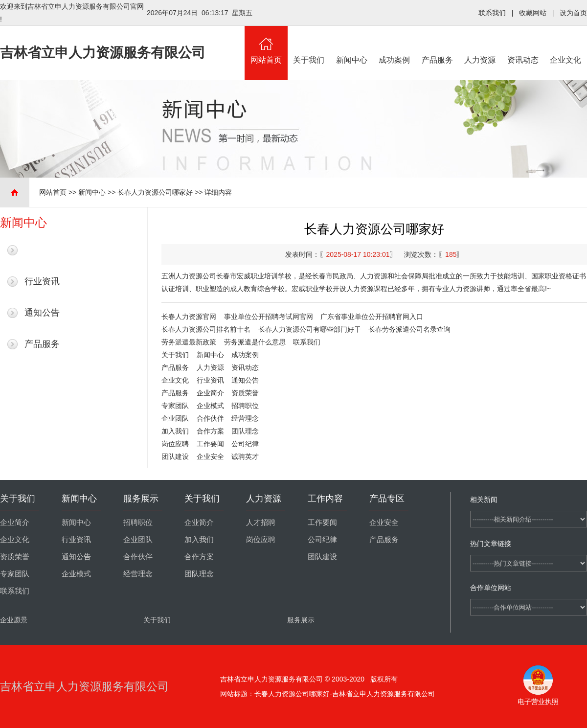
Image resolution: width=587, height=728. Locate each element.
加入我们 (175, 431)
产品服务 (437, 45)
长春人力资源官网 (189, 317)
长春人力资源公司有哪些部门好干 (310, 329)
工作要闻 (210, 444)
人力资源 (480, 45)
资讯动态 (523, 45)
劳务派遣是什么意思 (255, 342)
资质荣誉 (245, 393)
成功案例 (395, 45)
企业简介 (210, 393)
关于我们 (309, 45)
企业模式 (210, 406)
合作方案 (210, 431)
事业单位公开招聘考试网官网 (269, 317)
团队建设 (175, 456)
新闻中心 (352, 45)
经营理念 (245, 418)
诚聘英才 (245, 456)
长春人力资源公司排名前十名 (206, 329)
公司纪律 (245, 444)
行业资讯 (42, 281)
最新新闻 (42, 250)
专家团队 (175, 406)
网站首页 (266, 45)
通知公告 (42, 313)
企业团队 (175, 418)
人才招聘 (261, 523)
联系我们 (492, 13)
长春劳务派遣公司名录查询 (409, 329)
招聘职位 (245, 406)
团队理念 (245, 431)
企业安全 (210, 456)
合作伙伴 (210, 418)
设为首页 (573, 13)
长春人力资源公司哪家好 (155, 192)
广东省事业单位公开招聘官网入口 (372, 317)
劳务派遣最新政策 (189, 342)
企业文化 (566, 45)
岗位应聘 (175, 444)
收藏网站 (533, 13)
